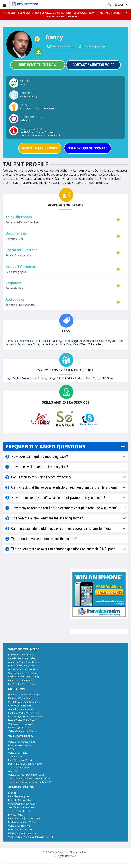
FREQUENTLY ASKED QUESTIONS (45, 446)
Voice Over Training (19, 826)
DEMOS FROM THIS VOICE (40, 148)
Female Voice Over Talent (22, 658)
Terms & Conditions (19, 811)
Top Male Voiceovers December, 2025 (29, 778)
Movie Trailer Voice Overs (22, 720)
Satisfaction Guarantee (21, 807)
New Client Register (19, 796)
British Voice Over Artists (22, 666)
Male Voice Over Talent (21, 655)
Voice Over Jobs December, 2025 (26, 775)
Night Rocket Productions (21, 378)
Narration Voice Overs (20, 698)
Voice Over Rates (18, 753)
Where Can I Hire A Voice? (22, 804)
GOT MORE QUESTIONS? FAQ (88, 148)
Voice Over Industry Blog (22, 742)
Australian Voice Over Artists (24, 669)
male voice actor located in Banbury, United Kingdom (50, 341)
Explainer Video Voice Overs (24, 713)
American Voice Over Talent (24, 662)
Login (121, 4)
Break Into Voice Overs (21, 829)
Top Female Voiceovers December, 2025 (30, 782)
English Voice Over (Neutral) (24, 677)
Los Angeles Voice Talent (22, 684)
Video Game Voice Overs (22, 731)
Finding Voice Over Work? (22, 822)
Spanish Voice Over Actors (23, 673)
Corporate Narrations (20, 706)
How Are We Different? (21, 745)
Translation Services (20, 767)
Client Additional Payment (22, 833)
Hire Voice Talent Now (38, 65)
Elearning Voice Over (20, 728)
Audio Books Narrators (21, 709)
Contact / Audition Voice (93, 65)
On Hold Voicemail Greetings (24, 702)
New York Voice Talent (20, 680)
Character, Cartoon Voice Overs (26, 717)
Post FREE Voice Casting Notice (25, 764)
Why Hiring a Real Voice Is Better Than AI (30, 837)
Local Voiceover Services (22, 760)
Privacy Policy (16, 815)
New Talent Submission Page (24, 818)
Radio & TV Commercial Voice (24, 695)
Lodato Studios (75, 378)
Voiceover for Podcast (20, 724)
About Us (13, 771)
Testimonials (15, 756)
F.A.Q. (11, 749)
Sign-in (12, 793)
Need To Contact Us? (20, 800)
